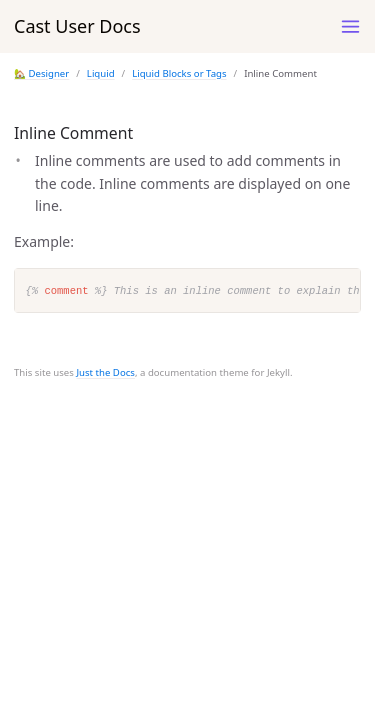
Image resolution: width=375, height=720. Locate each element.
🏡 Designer (41, 73)
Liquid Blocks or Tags (179, 73)
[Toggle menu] (350, 26)
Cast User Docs (77, 26)
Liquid (101, 73)
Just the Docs (105, 372)
